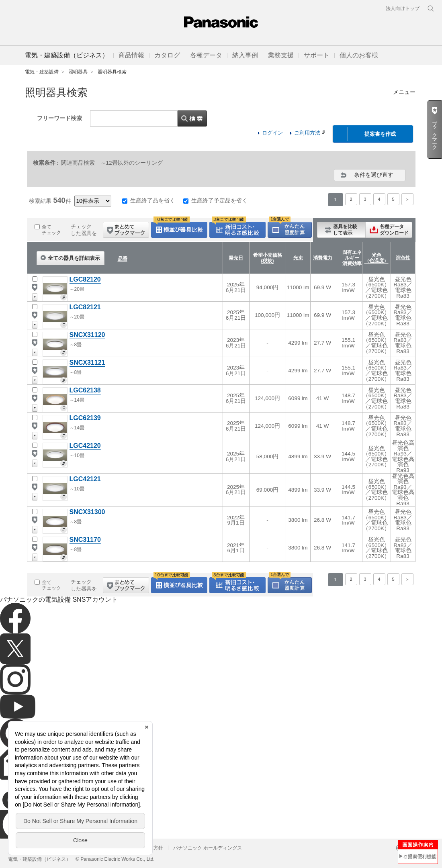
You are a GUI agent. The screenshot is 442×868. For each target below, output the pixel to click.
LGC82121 (85, 307)
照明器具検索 (112, 72)
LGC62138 (85, 390)
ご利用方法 (310, 133)
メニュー (404, 92)
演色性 (403, 258)
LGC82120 (85, 279)
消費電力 (323, 258)
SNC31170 (85, 540)
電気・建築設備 (42, 72)
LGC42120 (85, 446)
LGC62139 (85, 418)
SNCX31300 (87, 512)
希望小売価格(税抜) (268, 258)
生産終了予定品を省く (219, 200)
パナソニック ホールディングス (208, 848)
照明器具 (78, 72)
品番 (123, 259)
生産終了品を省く (153, 200)
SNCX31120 (87, 335)
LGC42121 (85, 479)
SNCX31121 (87, 363)
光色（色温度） (377, 258)
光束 (298, 258)
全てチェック (51, 230)
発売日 (236, 258)
